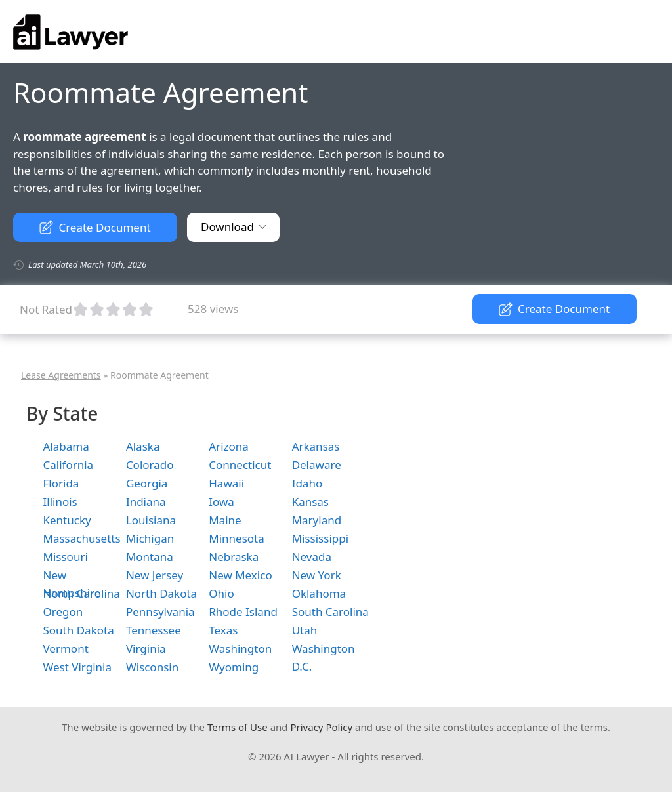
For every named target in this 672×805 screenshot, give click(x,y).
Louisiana (151, 520)
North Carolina (82, 593)
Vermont (66, 649)
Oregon (63, 612)
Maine (225, 520)
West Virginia (77, 667)
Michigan (150, 538)
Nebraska (234, 557)
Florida (61, 483)
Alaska (143, 446)
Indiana (146, 502)
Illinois (60, 502)
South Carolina (330, 612)
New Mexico (240, 575)
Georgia (147, 483)
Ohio (221, 593)
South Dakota (79, 630)
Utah (305, 630)
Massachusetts (82, 538)
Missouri (66, 557)
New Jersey (155, 575)
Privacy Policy (321, 727)
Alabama (66, 446)
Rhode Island (243, 612)
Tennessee (154, 630)
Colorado (150, 465)
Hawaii (226, 483)
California (69, 465)
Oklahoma (319, 593)
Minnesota (237, 538)
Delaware (317, 465)
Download (233, 227)
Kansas (310, 502)
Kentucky (67, 520)
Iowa (221, 502)
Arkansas (316, 446)
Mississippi (320, 538)
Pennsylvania (160, 612)
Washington (240, 649)
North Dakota (161, 593)
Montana (150, 557)
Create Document (95, 227)
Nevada (312, 557)
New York (317, 575)
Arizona (229, 446)
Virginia (146, 649)
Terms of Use (238, 727)
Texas (223, 630)
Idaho (307, 483)
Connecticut (240, 465)
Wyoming (234, 667)
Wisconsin (152, 667)
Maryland (317, 520)
